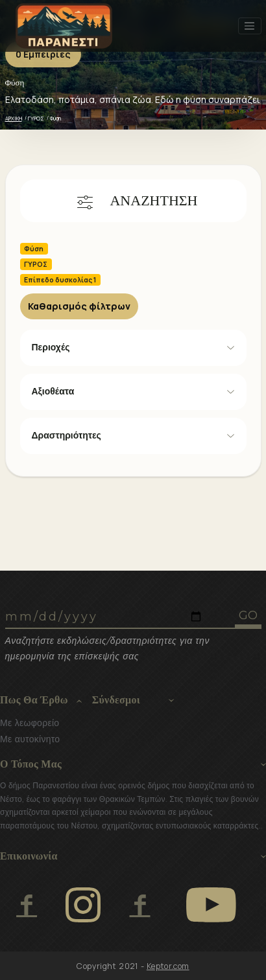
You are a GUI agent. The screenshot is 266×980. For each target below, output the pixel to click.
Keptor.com (168, 966)
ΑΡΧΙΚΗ (14, 118)
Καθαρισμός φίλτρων (79, 306)
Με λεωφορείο (30, 723)
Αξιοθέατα (53, 391)
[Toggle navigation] (250, 26)
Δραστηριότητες (66, 435)
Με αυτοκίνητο (30, 739)
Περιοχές (51, 347)
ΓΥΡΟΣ (36, 118)
